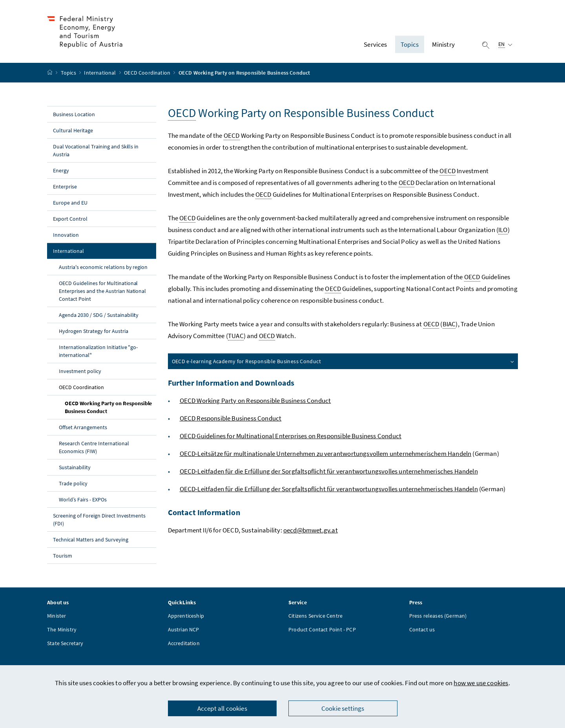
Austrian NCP (184, 629)
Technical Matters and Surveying (91, 540)
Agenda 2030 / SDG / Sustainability (99, 315)
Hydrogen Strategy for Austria (94, 331)
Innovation (66, 235)
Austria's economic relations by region (103, 267)
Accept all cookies (222, 708)
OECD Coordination (148, 73)
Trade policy (73, 483)
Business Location (74, 114)
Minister (56, 616)
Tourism (63, 556)
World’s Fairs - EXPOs (83, 499)
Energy (61, 170)
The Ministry (62, 629)
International (100, 73)
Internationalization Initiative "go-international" (98, 351)
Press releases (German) (438, 616)
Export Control (70, 219)
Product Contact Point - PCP (322, 629)
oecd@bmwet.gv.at (311, 530)
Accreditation (184, 643)
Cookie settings (343, 708)
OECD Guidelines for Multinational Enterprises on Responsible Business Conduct (291, 436)
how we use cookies (481, 683)
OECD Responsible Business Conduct (231, 418)
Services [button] (375, 44)
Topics (69, 73)
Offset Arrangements (83, 427)
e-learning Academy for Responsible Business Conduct (344, 361)
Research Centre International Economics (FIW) (94, 447)
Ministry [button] (443, 44)
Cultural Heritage (73, 130)
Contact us (422, 629)
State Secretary (65, 643)
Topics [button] (410, 44)
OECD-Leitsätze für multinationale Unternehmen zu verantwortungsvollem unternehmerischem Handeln (326, 454)
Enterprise (65, 187)
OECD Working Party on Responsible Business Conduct (108, 407)
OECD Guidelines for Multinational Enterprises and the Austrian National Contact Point (102, 291)
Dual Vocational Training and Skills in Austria (96, 150)
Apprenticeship (186, 616)
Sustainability (75, 467)
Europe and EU (70, 203)
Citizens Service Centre (315, 616)
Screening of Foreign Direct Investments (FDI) (99, 519)
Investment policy (80, 371)
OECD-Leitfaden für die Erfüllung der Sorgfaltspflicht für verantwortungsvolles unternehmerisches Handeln (329, 471)
